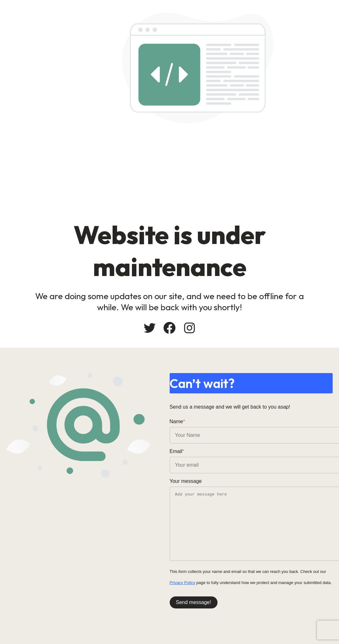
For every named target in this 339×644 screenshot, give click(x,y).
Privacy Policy (183, 583)
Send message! (194, 602)
